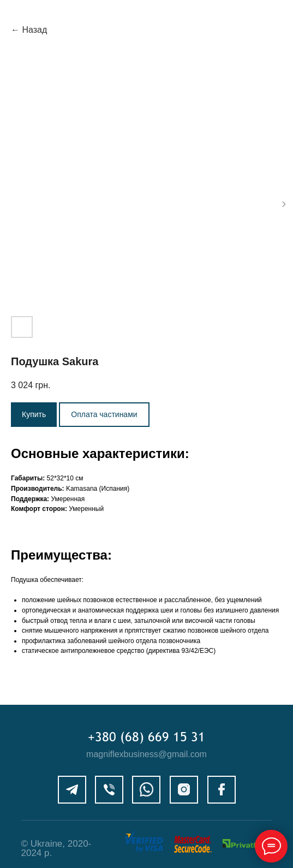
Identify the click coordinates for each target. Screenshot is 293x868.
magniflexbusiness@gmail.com (146, 754)
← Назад (29, 30)
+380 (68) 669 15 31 (146, 736)
